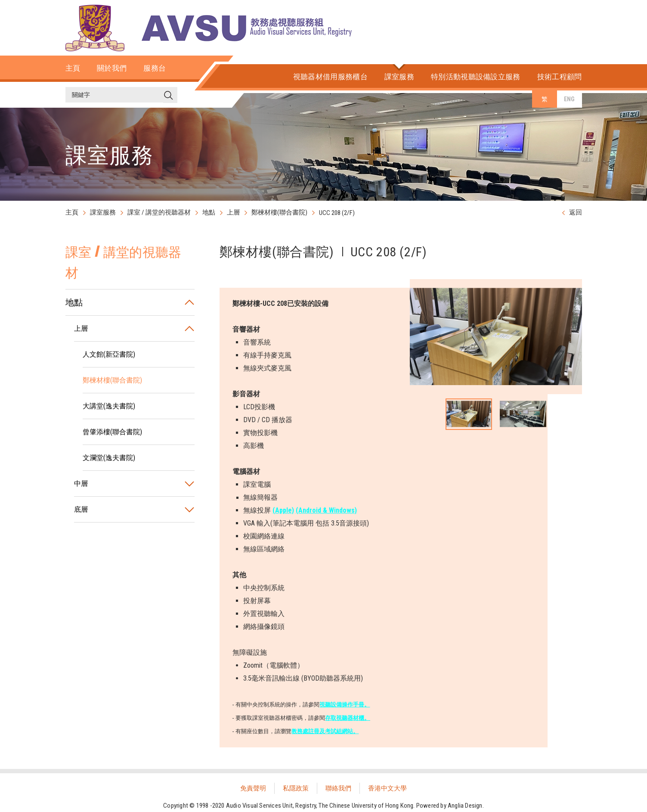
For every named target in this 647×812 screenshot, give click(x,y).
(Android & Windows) (326, 510)
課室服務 (103, 212)
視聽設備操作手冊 (342, 705)
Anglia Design (465, 806)
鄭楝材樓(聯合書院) (279, 212)
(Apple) (283, 510)
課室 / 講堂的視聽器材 (159, 212)
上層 (233, 212)
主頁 (72, 212)
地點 (209, 212)
